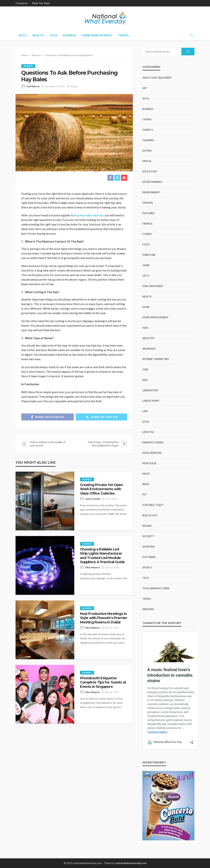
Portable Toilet (153, 505)
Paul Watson (33, 86)
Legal (146, 422)
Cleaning (148, 140)
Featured (148, 213)
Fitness (147, 234)
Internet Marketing (156, 359)
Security (148, 536)
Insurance (149, 349)
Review (147, 526)
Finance (147, 224)
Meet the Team (41, 3)
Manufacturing (153, 442)
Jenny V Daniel (93, 499)
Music (146, 474)
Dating (147, 151)
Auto (23, 35)
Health (38, 35)
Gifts (146, 276)
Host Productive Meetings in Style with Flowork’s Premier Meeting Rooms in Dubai (104, 618)
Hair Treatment (153, 286)
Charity (148, 130)
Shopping (149, 547)
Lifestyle (148, 432)
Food (146, 244)
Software (149, 557)
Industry (148, 338)
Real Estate (150, 515)
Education (150, 171)
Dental (147, 161)
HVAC (146, 328)
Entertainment (152, 182)
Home (146, 307)
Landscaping (151, 401)
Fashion (148, 203)
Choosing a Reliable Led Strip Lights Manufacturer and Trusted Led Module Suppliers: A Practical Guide (102, 556)
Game (146, 265)
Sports (147, 567)
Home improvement (97, 35)
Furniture (149, 255)
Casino (147, 119)
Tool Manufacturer (156, 588)
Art (145, 88)
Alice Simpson (92, 567)
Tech (53, 35)
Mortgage (149, 463)
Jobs (145, 369)
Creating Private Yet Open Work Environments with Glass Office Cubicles (101, 489)
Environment (151, 192)
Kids (145, 380)
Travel (124, 35)
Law (145, 411)
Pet (145, 495)
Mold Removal (152, 453)
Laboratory (150, 390)
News (146, 484)
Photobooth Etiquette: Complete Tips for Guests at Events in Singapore (103, 682)
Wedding (148, 609)
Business (69, 35)
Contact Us (22, 3)
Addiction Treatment (157, 78)
